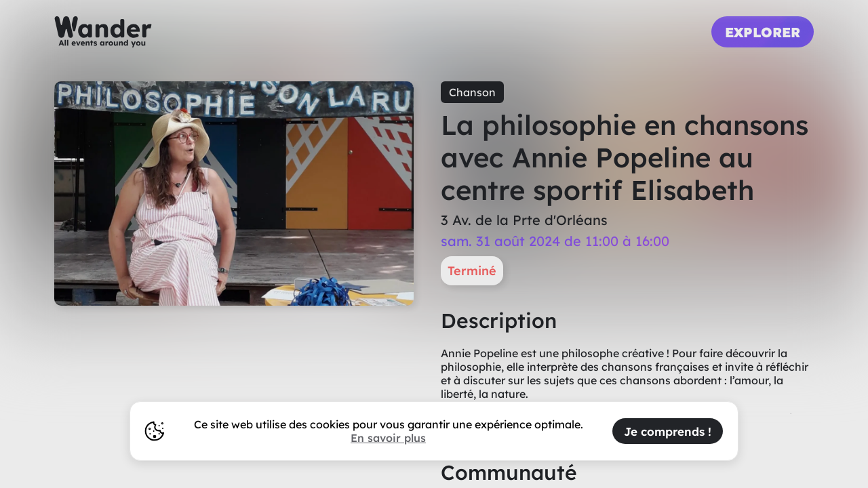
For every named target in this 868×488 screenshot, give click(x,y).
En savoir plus (388, 438)
